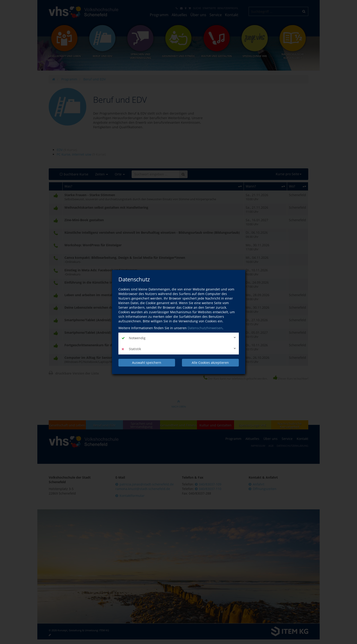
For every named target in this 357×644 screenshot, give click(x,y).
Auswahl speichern (147, 363)
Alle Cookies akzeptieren (210, 363)
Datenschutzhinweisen (205, 328)
